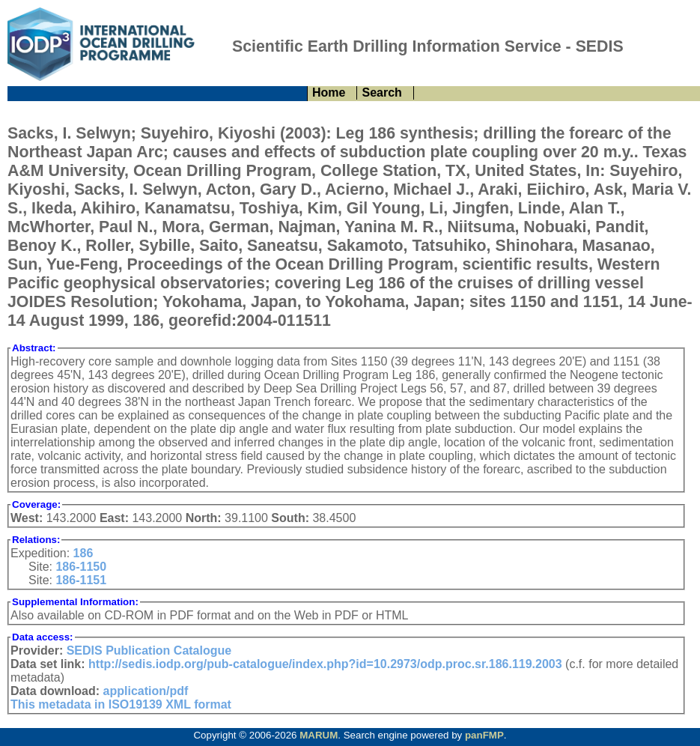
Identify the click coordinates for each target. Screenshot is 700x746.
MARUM (319, 735)
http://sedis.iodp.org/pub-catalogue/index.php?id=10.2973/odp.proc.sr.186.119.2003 (325, 664)
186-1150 (81, 567)
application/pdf (146, 691)
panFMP (484, 735)
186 (83, 553)
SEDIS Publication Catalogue (149, 651)
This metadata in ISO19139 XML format (121, 704)
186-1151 (81, 580)
